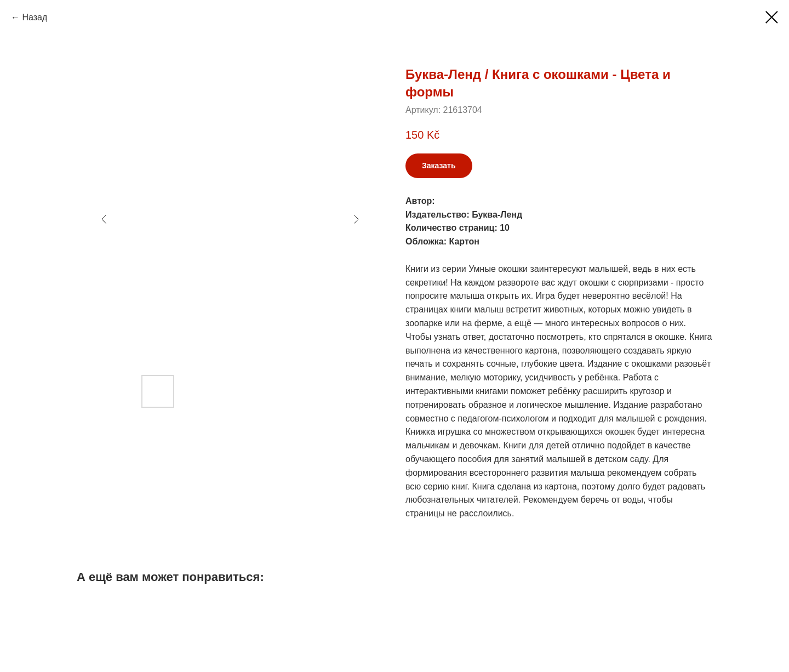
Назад (35, 17)
